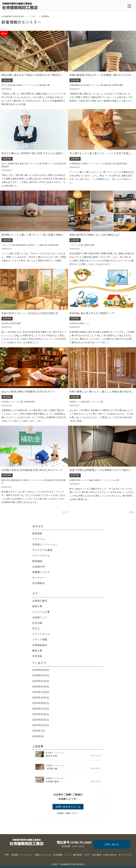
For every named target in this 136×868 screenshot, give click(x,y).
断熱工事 (37, 651)
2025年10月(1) (41, 698)
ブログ (35, 16)
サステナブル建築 (42, 550)
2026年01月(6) (41, 687)
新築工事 (37, 606)
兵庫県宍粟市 (40, 601)
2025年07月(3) (41, 709)
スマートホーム (41, 556)
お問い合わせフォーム (68, 807)
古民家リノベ (40, 617)
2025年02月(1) (41, 725)
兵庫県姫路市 (40, 645)
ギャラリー (39, 578)
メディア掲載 (40, 639)
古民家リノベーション (45, 545)
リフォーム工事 (41, 612)
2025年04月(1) (41, 714)
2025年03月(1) (41, 720)
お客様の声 (39, 567)
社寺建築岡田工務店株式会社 (14, 16)
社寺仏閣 (37, 623)
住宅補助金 (39, 583)
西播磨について (41, 572)
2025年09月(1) (41, 703)
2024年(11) (39, 731)
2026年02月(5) (41, 681)
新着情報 (37, 534)
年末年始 (37, 656)
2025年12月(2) (41, 692)
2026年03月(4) (41, 675)
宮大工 (36, 628)
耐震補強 (37, 561)
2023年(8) (38, 736)
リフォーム (39, 539)
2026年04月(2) (41, 670)
